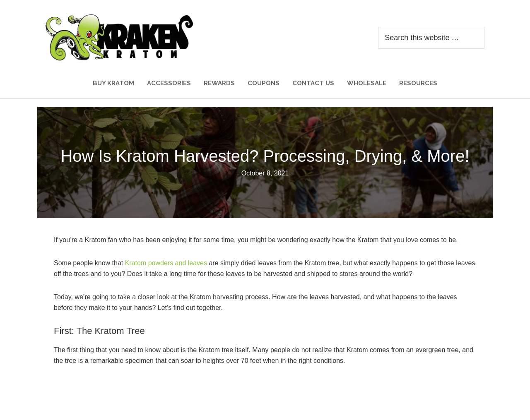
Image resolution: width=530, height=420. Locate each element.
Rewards (219, 83)
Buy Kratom (113, 83)
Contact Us (313, 83)
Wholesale (367, 83)
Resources (418, 83)
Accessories (169, 83)
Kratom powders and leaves (166, 263)
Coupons (264, 83)
